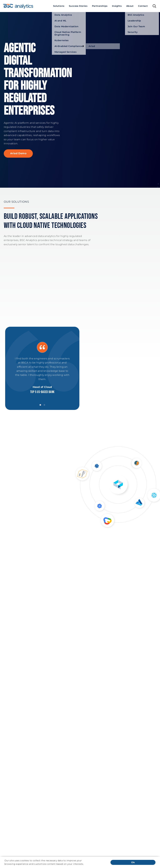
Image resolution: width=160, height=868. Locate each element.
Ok (133, 862)
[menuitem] (59, 6)
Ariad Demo (18, 153)
